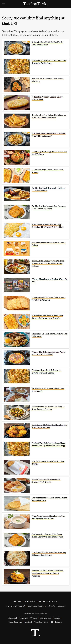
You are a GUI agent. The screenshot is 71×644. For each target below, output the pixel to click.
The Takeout (57, 622)
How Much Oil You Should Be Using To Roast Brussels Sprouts (48, 408)
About (17, 601)
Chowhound (45, 618)
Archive (30, 601)
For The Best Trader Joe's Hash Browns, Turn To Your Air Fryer (49, 207)
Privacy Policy (48, 601)
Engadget (13, 618)
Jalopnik (24, 618)
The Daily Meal (41, 622)
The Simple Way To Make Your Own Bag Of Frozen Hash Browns (49, 554)
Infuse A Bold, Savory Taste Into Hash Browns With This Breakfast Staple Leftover (48, 264)
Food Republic (15, 622)
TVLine (34, 618)
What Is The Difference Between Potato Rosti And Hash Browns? (49, 353)
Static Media (18, 606)
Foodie (57, 618)
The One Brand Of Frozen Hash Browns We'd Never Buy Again (49, 299)
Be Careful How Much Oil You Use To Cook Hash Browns (47, 44)
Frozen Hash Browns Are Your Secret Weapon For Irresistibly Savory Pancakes (47, 573)
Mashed (28, 622)
